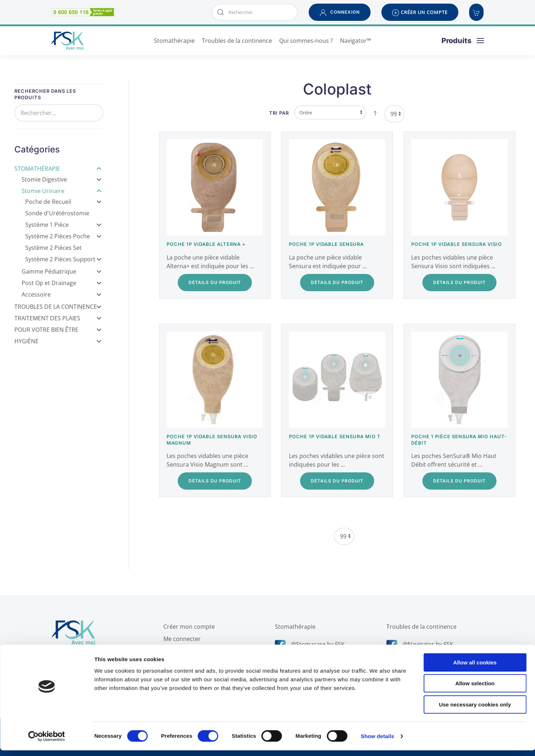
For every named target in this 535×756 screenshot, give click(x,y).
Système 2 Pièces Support (63, 259)
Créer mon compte (188, 627)
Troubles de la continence (420, 627)
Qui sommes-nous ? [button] (306, 41)
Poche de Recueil (63, 202)
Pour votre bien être (58, 330)
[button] (340, 12)
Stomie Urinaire (62, 191)
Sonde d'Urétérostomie (57, 213)
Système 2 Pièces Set (53, 248)
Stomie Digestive (62, 179)
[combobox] (255, 12)
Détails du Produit (215, 282)
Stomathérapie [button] (174, 41)
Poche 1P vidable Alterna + (206, 244)
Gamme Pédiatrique (62, 271)
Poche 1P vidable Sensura (326, 244)
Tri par (279, 113)
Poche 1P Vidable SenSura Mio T (335, 436)
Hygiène (58, 341)
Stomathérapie (58, 169)
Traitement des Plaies (58, 318)
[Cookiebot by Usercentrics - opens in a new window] (47, 742)
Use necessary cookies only (475, 710)
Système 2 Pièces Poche (63, 236)
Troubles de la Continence (58, 307)
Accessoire (62, 294)
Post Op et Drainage (62, 283)
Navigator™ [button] (355, 41)
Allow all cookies (475, 668)
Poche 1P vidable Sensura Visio (457, 244)
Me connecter (181, 639)
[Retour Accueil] (67, 41)
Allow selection (475, 689)
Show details (378, 742)
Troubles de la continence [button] (237, 41)
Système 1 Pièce (63, 225)
